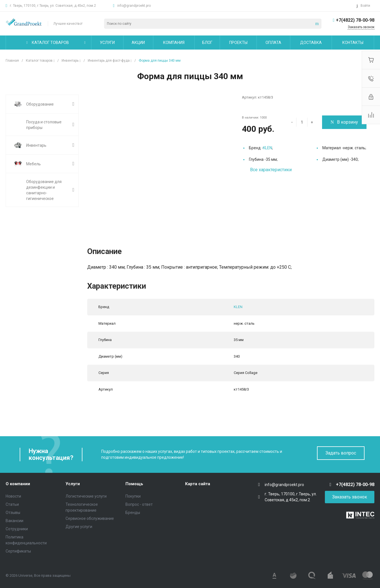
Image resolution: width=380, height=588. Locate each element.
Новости (13, 496)
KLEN (267, 148)
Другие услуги (79, 527)
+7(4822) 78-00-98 (355, 20)
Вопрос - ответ (139, 504)
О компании (18, 484)
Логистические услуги (86, 496)
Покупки (133, 496)
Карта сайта (198, 484)
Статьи (12, 504)
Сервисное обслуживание (90, 518)
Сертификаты (18, 551)
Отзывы (13, 513)
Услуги (73, 484)
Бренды (133, 513)
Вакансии (14, 521)
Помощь (134, 484)
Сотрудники (17, 529)
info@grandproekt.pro (134, 6)
